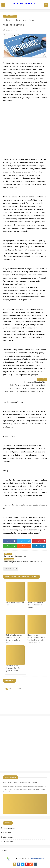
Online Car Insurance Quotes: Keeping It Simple (28, 386)
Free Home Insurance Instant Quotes (20, 783)
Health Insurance (9, 829)
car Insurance (10, 16)
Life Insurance (8, 837)
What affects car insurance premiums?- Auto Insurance (25, 392)
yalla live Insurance (25, 4)
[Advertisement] (25, 127)
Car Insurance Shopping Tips (34, 382)
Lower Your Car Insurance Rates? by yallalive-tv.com (14, 668)
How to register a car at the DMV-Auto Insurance (27, 389)
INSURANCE (7, 833)
